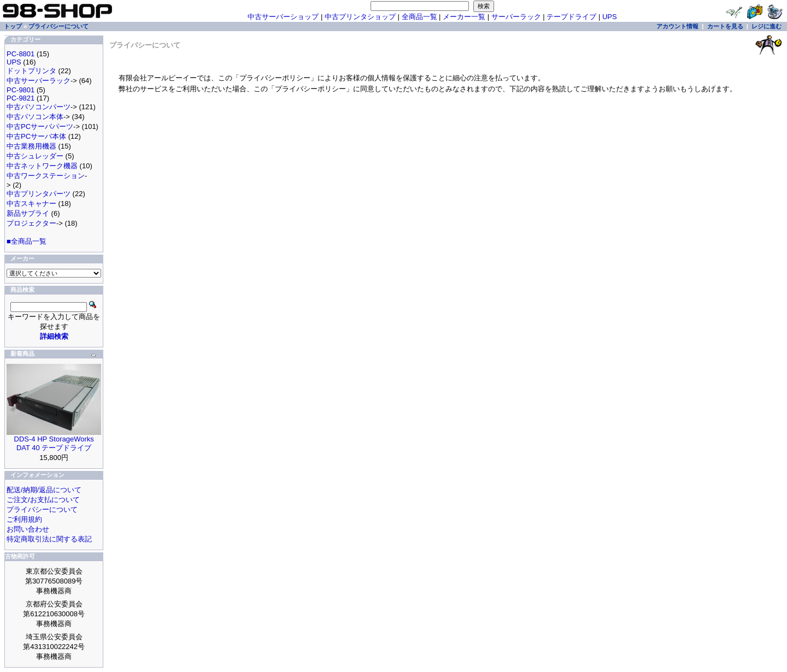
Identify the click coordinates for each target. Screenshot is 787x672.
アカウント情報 (677, 26)
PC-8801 (20, 54)
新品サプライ (28, 213)
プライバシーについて (58, 26)
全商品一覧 (419, 17)
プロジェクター (31, 223)
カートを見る (725, 26)
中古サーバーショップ (283, 17)
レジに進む (767, 26)
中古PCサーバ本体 (36, 136)
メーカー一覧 (464, 17)
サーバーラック (516, 17)
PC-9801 (20, 90)
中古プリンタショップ (360, 17)
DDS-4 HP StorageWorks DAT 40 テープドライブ (54, 443)
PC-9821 (20, 98)
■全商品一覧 (27, 241)
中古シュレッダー (35, 156)
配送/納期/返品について (44, 490)
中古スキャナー (31, 204)
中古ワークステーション (46, 176)
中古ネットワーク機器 (42, 166)
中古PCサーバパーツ (40, 126)
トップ (13, 26)
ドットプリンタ (31, 71)
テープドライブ (571, 17)
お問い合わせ (28, 529)
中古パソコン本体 (35, 117)
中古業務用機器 (31, 146)
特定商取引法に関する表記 (49, 539)
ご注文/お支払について (43, 500)
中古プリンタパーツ (39, 194)
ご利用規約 (24, 519)
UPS (610, 17)
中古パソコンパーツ (39, 107)
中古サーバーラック (39, 81)
